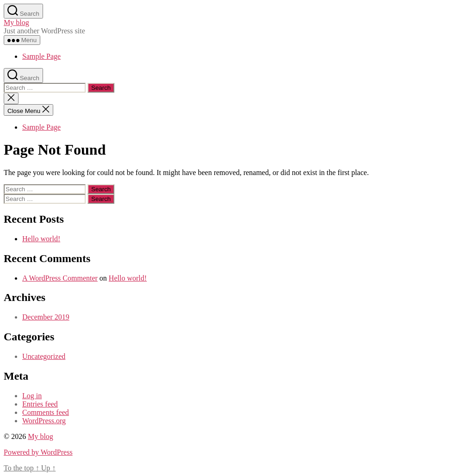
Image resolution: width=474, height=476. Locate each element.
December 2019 (46, 317)
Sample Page (41, 56)
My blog (16, 22)
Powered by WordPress (38, 452)
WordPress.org (44, 421)
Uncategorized (44, 356)
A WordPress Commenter (60, 278)
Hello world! (41, 239)
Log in (32, 396)
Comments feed (46, 412)
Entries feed (40, 404)
